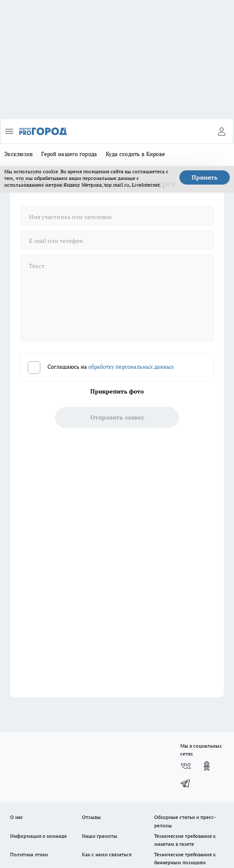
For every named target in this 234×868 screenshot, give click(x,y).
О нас (17, 817)
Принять (205, 177)
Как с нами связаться (107, 854)
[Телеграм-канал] (186, 783)
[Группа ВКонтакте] (186, 766)
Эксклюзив (18, 154)
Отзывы (91, 817)
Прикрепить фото (117, 391)
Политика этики (29, 854)
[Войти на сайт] (221, 131)
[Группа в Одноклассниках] (207, 766)
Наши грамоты (100, 836)
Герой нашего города (69, 154)
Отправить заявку (117, 417)
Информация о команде (38, 836)
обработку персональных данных (131, 367)
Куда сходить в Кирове (136, 154)
